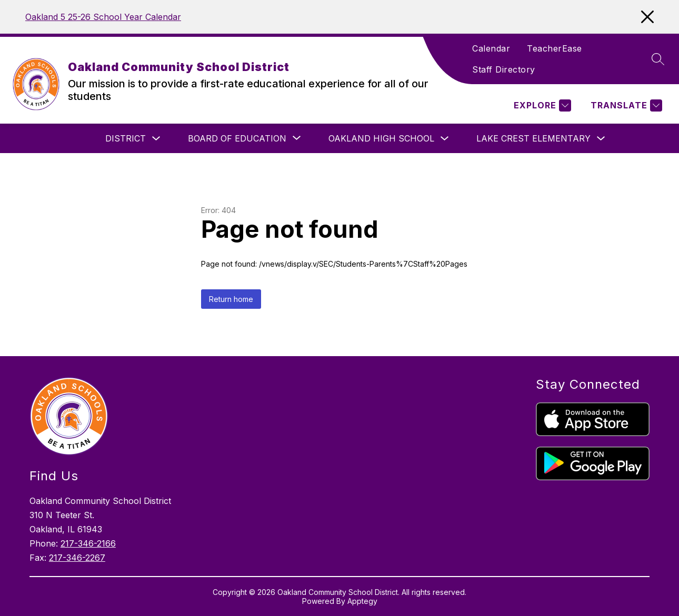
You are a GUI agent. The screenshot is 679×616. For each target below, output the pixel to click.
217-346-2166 (88, 543)
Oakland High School (381, 138)
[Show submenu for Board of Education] (237, 138)
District (126, 138)
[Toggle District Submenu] (156, 139)
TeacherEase (555, 48)
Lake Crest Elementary (533, 138)
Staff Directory (504, 69)
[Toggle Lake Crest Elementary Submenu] (601, 139)
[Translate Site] (625, 105)
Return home (231, 299)
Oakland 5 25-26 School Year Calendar (103, 17)
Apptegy (362, 601)
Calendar (491, 48)
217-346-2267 (77, 558)
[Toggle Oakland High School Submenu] (445, 139)
